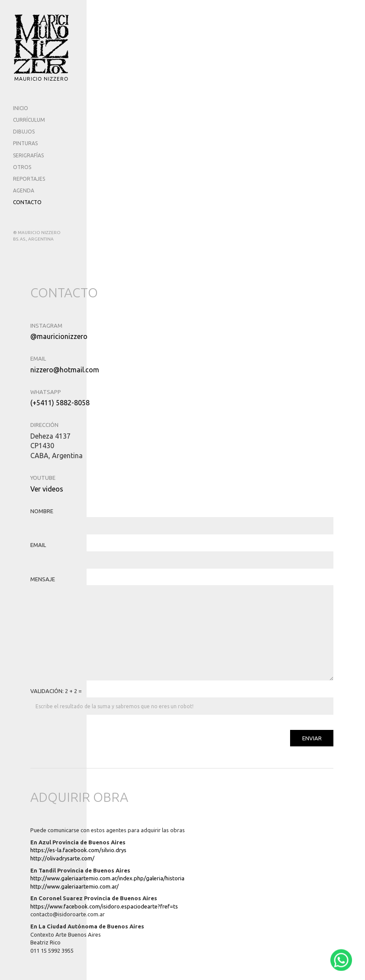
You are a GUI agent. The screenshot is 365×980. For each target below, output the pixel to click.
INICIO (21, 108)
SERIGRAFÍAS (28, 155)
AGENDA (24, 190)
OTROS (22, 167)
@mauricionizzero (59, 336)
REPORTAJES (29, 179)
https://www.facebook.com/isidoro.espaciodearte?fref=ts (104, 906)
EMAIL (38, 545)
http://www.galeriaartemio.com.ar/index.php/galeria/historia (107, 878)
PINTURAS (25, 143)
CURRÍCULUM (29, 120)
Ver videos (47, 489)
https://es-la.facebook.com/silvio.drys (78, 850)
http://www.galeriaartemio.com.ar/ (74, 886)
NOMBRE (42, 511)
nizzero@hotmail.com (65, 370)
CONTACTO (27, 202)
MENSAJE (43, 579)
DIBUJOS (24, 132)
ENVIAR (312, 738)
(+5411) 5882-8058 (60, 403)
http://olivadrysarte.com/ (62, 858)
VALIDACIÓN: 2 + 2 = (56, 691)
